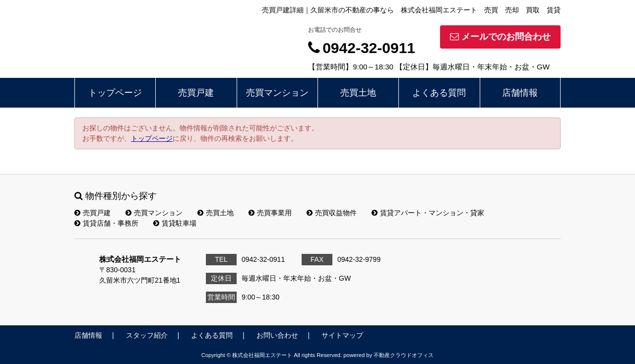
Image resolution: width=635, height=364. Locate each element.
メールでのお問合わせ (500, 37)
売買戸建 (196, 93)
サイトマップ (342, 335)
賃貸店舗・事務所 (106, 223)
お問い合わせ (277, 335)
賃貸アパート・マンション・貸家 (428, 213)
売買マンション (277, 93)
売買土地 (358, 93)
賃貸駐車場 (175, 223)
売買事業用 (270, 213)
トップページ (115, 93)
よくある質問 (439, 93)
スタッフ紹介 (147, 335)
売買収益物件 (332, 213)
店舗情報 (520, 93)
